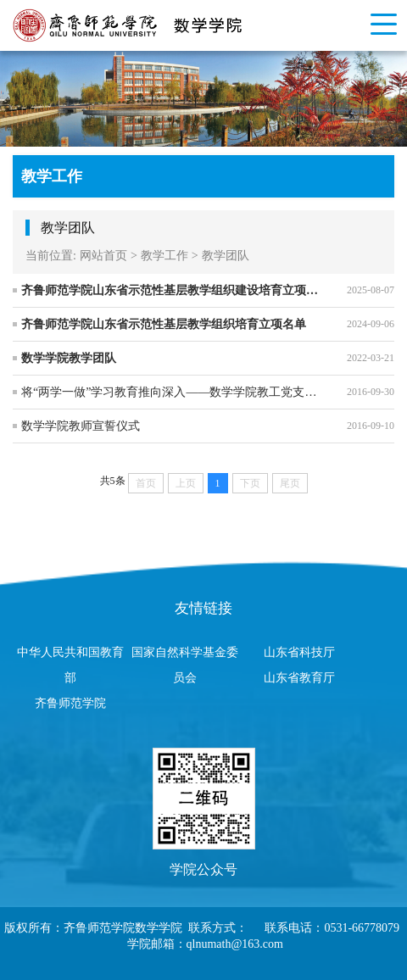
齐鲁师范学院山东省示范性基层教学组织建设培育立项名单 (172, 290)
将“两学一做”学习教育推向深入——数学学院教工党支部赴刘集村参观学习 (172, 392)
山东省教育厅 (299, 678)
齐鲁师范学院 (70, 703)
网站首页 (103, 256)
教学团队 (226, 256)
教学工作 (164, 256)
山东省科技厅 (299, 652)
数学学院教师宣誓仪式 (81, 426)
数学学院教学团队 (69, 358)
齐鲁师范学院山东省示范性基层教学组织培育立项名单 (164, 324)
